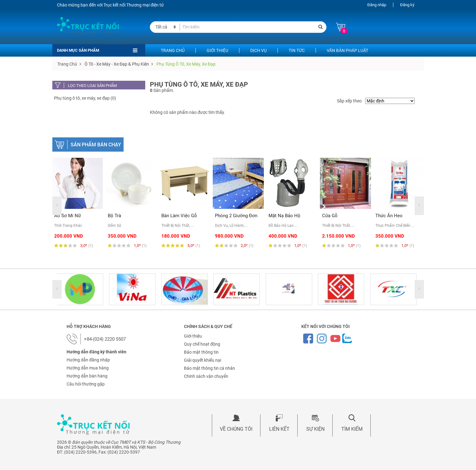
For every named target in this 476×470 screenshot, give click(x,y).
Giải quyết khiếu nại (203, 360)
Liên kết (279, 429)
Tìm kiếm (352, 429)
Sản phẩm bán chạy (96, 145)
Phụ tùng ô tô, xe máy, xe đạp (186, 64)
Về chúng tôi (236, 429)
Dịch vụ (258, 50)
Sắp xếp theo (349, 101)
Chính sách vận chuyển (206, 376)
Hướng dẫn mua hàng (88, 368)
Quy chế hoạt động (202, 344)
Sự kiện (315, 429)
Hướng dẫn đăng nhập (88, 360)
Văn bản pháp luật (347, 50)
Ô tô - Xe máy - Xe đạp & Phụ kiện (117, 64)
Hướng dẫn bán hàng (87, 376)
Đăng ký (407, 5)
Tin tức (297, 50)
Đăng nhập (377, 5)
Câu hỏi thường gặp (86, 384)
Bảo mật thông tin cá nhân (210, 368)
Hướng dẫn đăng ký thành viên (96, 352)
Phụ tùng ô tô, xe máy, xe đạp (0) (85, 98)
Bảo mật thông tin (201, 352)
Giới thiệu (217, 50)
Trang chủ (173, 50)
